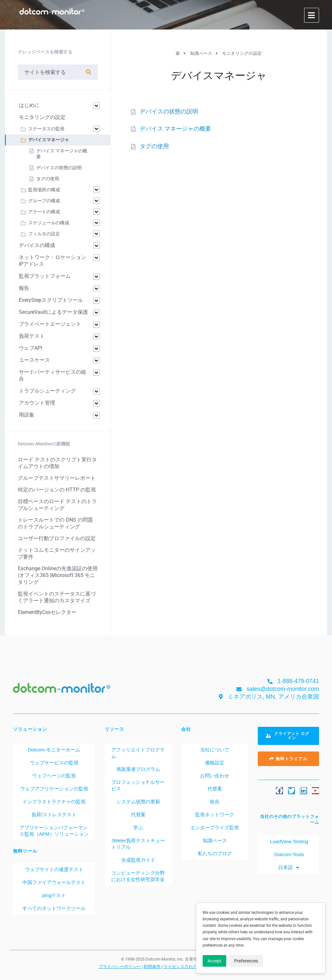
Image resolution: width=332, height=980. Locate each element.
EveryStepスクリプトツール (51, 300)
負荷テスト (32, 336)
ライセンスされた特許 (185, 966)
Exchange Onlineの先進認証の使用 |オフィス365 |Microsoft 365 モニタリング (58, 575)
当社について (215, 750)
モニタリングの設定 (42, 117)
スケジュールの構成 (49, 223)
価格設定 (215, 763)
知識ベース (215, 840)
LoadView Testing (288, 841)
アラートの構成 (44, 212)
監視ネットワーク (215, 815)
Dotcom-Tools (289, 854)
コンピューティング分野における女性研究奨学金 (138, 876)
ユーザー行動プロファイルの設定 (57, 538)
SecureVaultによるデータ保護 (53, 312)
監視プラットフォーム (45, 276)
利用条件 (153, 966)
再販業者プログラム (138, 769)
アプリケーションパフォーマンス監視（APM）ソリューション (54, 831)
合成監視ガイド (138, 860)
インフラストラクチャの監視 (54, 802)
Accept (214, 961)
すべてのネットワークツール (54, 908)
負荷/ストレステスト (54, 815)
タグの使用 (154, 146)
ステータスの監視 (46, 129)
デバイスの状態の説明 (169, 111)
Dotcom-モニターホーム (54, 750)
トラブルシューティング (47, 391)
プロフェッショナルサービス (138, 785)
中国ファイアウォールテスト (54, 882)
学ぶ (138, 827)
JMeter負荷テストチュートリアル (138, 844)
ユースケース (34, 360)
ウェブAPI (30, 348)
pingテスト (54, 895)
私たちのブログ (215, 853)
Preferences (246, 961)
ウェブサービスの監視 (54, 763)
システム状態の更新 (138, 802)
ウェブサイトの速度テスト (54, 869)
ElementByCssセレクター (47, 612)
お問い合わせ (215, 776)
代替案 (138, 815)
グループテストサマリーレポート (57, 478)
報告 (24, 288)
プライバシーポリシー (120, 966)
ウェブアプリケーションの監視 (54, 789)
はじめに (29, 105)
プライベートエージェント (50, 324)
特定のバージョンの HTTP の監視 (57, 490)
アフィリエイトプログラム (138, 753)
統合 (215, 802)
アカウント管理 (37, 403)
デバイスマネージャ (49, 140)
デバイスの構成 (37, 245)
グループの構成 (44, 201)
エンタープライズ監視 (215, 827)
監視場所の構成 (44, 190)
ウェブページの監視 (54, 776)
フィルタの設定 (44, 234)
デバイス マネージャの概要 (175, 129)
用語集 (27, 415)
